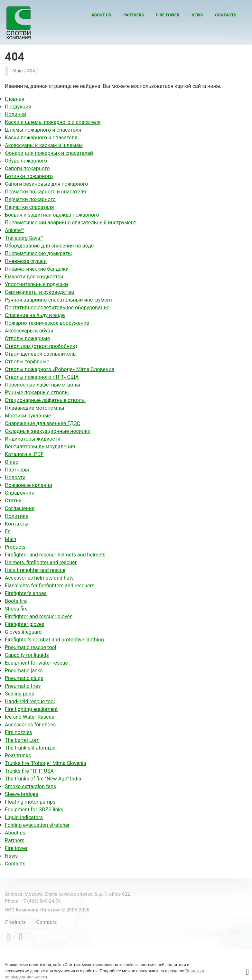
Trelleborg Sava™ (24, 238)
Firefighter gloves (25, 624)
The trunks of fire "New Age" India (43, 779)
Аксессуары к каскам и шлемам (44, 145)
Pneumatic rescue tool (30, 647)
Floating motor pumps (30, 802)
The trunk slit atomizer (30, 748)
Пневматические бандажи (37, 269)
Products (15, 547)
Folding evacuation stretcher (37, 825)
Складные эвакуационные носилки (48, 431)
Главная (15, 99)
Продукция (18, 107)
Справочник (19, 493)
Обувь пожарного (26, 161)
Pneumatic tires (23, 686)
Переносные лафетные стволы (42, 385)
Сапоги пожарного (27, 168)
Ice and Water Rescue (30, 717)
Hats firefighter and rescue (35, 570)
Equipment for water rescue (36, 663)
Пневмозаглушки (26, 261)
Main (10, 539)
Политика (17, 516)
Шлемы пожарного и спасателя (43, 130)
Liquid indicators (24, 817)
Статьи (13, 501)
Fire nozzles (19, 732)
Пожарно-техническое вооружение (47, 323)
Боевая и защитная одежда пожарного (52, 215)
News (197, 15)
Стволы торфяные (27, 362)
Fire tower (168, 15)
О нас (11, 462)
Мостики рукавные (28, 416)
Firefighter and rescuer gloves (39, 616)
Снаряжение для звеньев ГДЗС (42, 423)
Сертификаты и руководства (39, 292)
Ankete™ (14, 230)
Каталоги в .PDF (24, 454)
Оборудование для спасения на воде (49, 246)
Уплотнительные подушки (36, 284)
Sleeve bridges (21, 794)
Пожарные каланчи (28, 485)
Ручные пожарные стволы (37, 392)
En (8, 532)
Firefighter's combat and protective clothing (54, 640)
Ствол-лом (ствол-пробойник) (41, 346)
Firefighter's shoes (26, 593)
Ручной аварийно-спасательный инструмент (59, 300)
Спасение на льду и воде (35, 315)
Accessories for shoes (30, 725)
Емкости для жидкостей (34, 277)
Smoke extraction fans (30, 786)
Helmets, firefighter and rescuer (41, 562)
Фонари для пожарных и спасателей (49, 153)
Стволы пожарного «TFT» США (42, 377)
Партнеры (17, 470)
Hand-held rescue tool (30, 701)
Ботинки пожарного (29, 176)
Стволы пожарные (27, 338)
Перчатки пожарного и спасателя (45, 192)
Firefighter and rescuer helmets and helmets (55, 555)
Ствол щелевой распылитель (40, 354)
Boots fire (16, 601)
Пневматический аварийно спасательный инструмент (71, 223)
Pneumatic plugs (24, 678)
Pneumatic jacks (24, 671)
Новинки (15, 114)
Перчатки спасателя (29, 207)
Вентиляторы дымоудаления (40, 447)
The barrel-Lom (22, 740)
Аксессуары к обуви (29, 331)
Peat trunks (18, 756)
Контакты (17, 524)
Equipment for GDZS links (34, 810)
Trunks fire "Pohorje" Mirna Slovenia (46, 763)
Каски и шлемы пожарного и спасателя (53, 122)
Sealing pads (19, 694)
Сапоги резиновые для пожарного (46, 184)
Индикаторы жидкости (33, 439)
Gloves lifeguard (23, 632)
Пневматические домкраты (38, 253)
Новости (15, 477)
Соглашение (20, 508)
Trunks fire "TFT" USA (29, 771)
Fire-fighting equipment (31, 709)
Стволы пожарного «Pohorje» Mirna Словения (60, 369)
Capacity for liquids (27, 655)
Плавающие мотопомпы (34, 408)
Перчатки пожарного (30, 199)
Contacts (226, 15)
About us (101, 15)
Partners (134, 15)
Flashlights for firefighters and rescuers (50, 586)
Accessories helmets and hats (39, 578)
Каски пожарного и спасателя (41, 138)
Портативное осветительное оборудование (57, 308)
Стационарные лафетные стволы (45, 400)
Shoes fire (16, 609)
